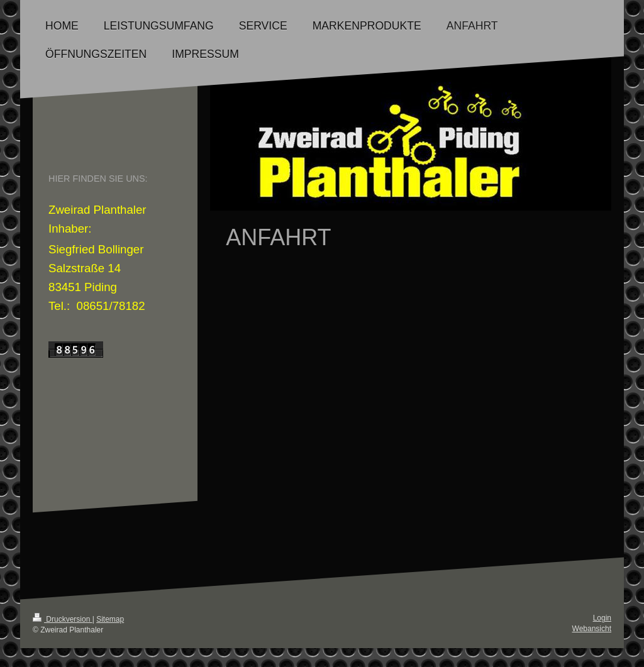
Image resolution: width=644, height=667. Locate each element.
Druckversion (63, 619)
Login (602, 618)
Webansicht (592, 629)
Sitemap (110, 619)
